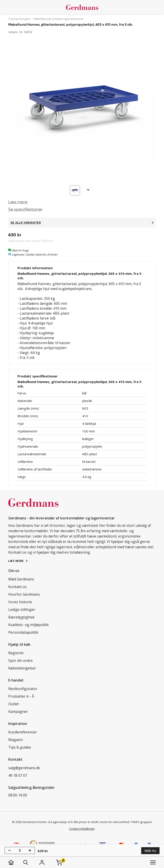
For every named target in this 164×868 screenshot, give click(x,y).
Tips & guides (20, 747)
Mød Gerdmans (21, 579)
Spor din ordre (20, 661)
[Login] (42, 862)
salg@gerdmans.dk (24, 768)
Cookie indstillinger (82, 829)
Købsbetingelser (22, 668)
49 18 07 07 (18, 775)
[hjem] (16, 862)
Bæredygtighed (21, 617)
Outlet (14, 704)
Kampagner (18, 711)
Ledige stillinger (22, 610)
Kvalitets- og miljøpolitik (29, 625)
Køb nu (150, 851)
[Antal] (20, 851)
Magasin (16, 740)
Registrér (16, 653)
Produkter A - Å (21, 696)
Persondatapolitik (23, 632)
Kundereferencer (23, 732)
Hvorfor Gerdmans (24, 594)
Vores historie (20, 602)
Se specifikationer (26, 209)
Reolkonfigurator (23, 689)
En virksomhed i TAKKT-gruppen (130, 822)
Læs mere (18, 202)
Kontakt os (17, 587)
